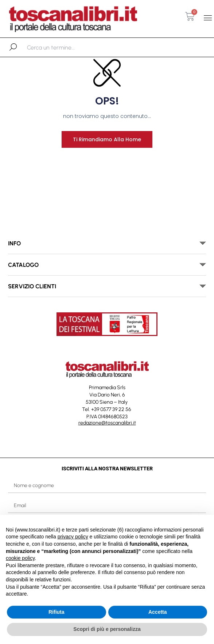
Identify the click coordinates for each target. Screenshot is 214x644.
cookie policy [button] (20, 558)
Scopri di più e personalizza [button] (107, 629)
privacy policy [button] (73, 537)
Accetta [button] (158, 612)
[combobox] (65, 47)
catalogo (23, 265)
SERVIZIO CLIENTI (32, 286)
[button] (208, 18)
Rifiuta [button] (57, 612)
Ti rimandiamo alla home (107, 139)
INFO (14, 243)
